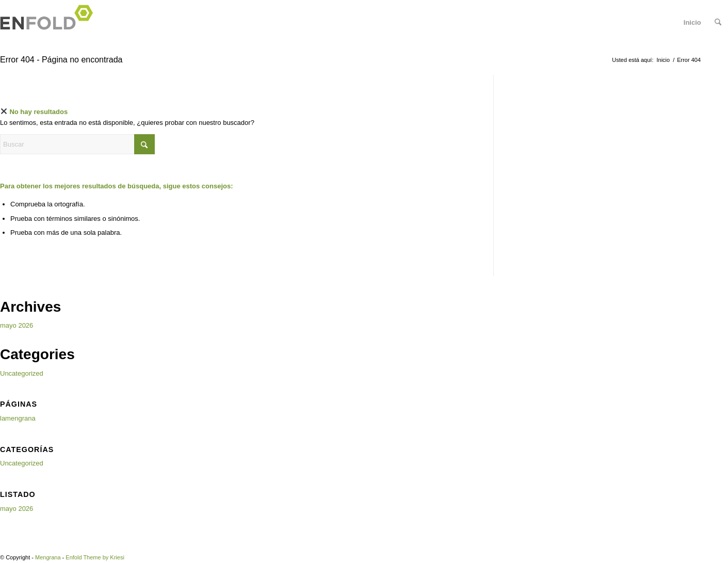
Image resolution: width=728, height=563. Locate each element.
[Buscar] (718, 23)
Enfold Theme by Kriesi (95, 557)
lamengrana (18, 418)
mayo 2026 (17, 325)
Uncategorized (22, 373)
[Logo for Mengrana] (50, 23)
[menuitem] (718, 23)
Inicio (692, 22)
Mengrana (48, 557)
